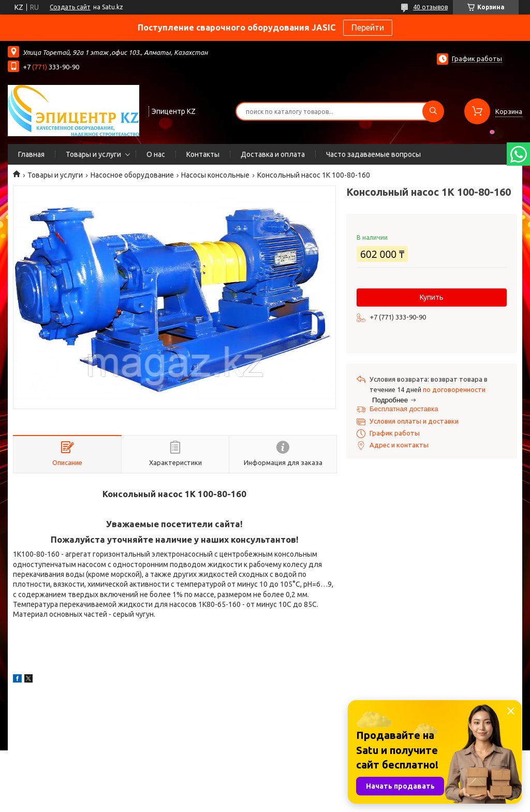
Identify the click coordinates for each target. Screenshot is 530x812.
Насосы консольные (215, 175)
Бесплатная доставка (404, 409)
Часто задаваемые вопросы (373, 154)
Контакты (203, 154)
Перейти (368, 27)
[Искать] (433, 111)
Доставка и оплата (273, 154)
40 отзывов (430, 7)
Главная (31, 154)
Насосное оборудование (132, 175)
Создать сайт (70, 7)
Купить (432, 297)
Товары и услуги (93, 154)
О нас (156, 154)
